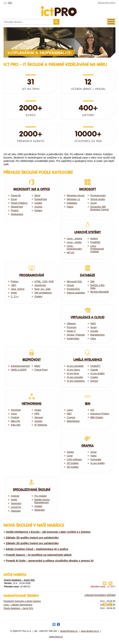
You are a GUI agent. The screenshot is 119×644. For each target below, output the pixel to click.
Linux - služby (74, 242)
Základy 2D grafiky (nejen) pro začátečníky (32, 543)
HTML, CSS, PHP (44, 281)
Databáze (72, 203)
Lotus (70, 410)
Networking (32, 399)
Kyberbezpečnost (20, 366)
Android (15, 496)
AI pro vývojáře (75, 377)
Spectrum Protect (100, 414)
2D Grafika (73, 463)
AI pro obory (73, 370)
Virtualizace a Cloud (87, 313)
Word (37, 195)
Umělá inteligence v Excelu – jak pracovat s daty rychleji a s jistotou (48, 532)
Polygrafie (96, 459)
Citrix (93, 338)
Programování (98, 195)
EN (10, 3)
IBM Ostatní (97, 417)
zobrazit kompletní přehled (100, 595)
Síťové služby (98, 199)
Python (15, 281)
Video (93, 456)
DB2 (69, 414)
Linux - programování (74, 247)
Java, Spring (18, 289)
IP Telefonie (41, 425)
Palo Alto (16, 425)
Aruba (38, 410)
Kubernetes (73, 338)
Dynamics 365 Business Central (100, 208)
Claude (94, 370)
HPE (37, 414)
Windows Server (76, 195)
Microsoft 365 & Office (32, 185)
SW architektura (43, 293)
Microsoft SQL (74, 281)
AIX (92, 410)
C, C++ (15, 296)
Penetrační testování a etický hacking (22, 601)
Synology (16, 410)
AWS (93, 323)
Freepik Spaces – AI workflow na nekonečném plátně (39, 555)
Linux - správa (74, 238)
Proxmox (71, 327)
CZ (5, 3)
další (110, 583)
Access (38, 207)
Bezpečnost (32, 356)
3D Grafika (73, 467)
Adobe (70, 452)
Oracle (70, 285)
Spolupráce (17, 214)
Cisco (14, 414)
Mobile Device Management (42, 501)
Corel (70, 456)
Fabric (70, 207)
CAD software (74, 459)
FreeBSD (95, 242)
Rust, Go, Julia (42, 289)
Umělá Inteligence (87, 356)
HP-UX (70, 252)
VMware (71, 323)
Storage (39, 417)
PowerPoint (41, 199)
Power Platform (19, 203)
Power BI (16, 195)
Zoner (94, 452)
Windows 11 (73, 199)
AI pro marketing (76, 381)
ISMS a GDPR (19, 370)
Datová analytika (76, 293)
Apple (14, 500)
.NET (14, 285)
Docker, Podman (76, 335)
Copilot (38, 203)
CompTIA (16, 507)
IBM (87, 399)
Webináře (40, 510)
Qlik (92, 281)
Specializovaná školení (32, 485)
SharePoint (17, 207)
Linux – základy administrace (18, 605)
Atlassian (16, 511)
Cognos (71, 417)
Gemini (94, 381)
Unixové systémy (87, 228)
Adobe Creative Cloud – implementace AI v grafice (37, 549)
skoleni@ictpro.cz (69, 631)
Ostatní (38, 210)
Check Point (41, 370)
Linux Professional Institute (97, 249)
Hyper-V (71, 331)
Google (94, 331)
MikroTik (15, 421)
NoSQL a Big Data (97, 287)
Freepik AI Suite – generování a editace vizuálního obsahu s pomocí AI (50, 561)
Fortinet (15, 417)
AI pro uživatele (75, 366)
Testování (16, 503)
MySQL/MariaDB (100, 292)
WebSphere (73, 421)
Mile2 (37, 366)
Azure (94, 203)
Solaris (94, 238)
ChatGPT (95, 366)
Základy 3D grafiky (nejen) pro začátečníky (32, 538)
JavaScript (40, 285)
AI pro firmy (73, 373)
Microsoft (87, 185)
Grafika (87, 442)
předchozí (105, 583)
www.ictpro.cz (56, 637)
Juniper (39, 421)
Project (15, 210)
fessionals (60, 9)
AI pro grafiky (98, 373)
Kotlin (14, 293)
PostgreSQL (73, 289)
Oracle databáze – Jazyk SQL (19, 580)
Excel (14, 199)
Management (97, 335)
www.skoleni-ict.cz (90, 631)
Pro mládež (41, 496)
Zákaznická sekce (107, 3)
